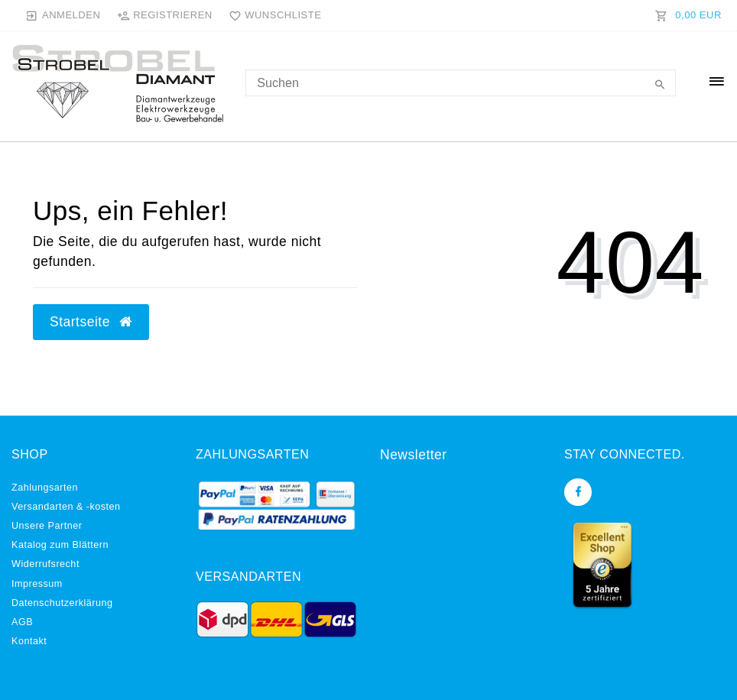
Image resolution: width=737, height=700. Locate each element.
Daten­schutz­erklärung (62, 603)
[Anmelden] (63, 15)
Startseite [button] (91, 322)
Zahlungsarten (45, 488)
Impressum (37, 584)
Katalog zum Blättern (60, 545)
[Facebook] (578, 492)
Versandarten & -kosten (66, 507)
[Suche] (661, 86)
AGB (22, 622)
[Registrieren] (164, 15)
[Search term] (460, 83)
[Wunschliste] (271, 15)
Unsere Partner (47, 526)
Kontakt (29, 641)
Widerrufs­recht (45, 564)
